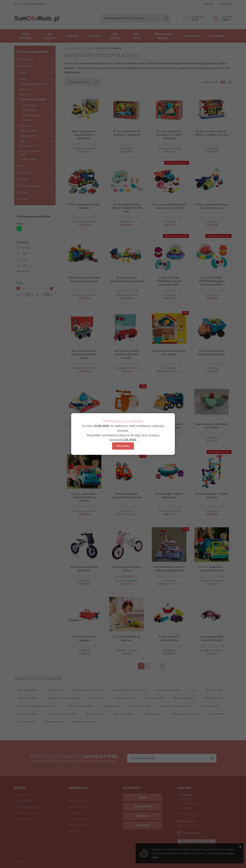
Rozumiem (123, 446)
